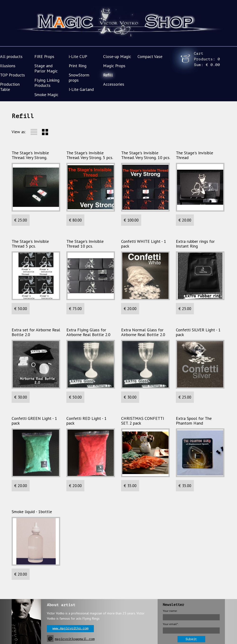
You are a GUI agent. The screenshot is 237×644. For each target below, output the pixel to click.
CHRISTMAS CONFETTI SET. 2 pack (143, 421)
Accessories (114, 84)
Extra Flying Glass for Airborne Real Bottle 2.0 (88, 332)
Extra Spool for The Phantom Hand (194, 421)
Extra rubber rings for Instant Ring (195, 244)
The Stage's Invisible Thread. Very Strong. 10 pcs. (146, 155)
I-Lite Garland (81, 89)
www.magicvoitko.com (70, 628)
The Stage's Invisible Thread (194, 155)
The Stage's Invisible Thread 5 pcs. (30, 244)
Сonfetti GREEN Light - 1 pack (34, 421)
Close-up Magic (117, 56)
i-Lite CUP (78, 56)
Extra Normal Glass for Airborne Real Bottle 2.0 (143, 332)
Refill (108, 75)
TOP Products (12, 75)
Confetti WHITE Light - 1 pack (144, 244)
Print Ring (78, 66)
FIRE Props (44, 56)
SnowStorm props (79, 78)
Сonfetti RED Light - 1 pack (87, 421)
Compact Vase (150, 56)
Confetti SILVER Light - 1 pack (198, 332)
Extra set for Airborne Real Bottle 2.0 (36, 332)
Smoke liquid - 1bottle (32, 512)
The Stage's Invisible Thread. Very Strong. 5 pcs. (90, 155)
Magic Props (114, 66)
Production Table (10, 87)
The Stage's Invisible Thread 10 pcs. (85, 244)
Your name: (170, 611)
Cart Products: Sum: (207, 59)
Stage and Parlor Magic (46, 68)
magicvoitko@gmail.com (75, 639)
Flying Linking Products (47, 83)
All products (11, 56)
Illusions (8, 66)
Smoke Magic (46, 95)
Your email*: (171, 624)
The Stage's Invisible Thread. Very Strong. (30, 155)
